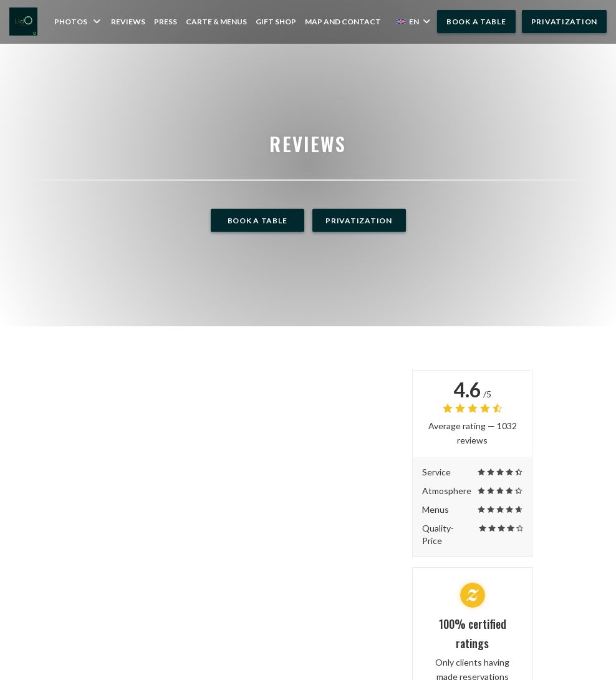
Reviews (128, 22)
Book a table (476, 22)
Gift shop (276, 21)
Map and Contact (343, 22)
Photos (78, 22)
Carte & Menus (216, 21)
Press (166, 22)
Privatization (564, 22)
